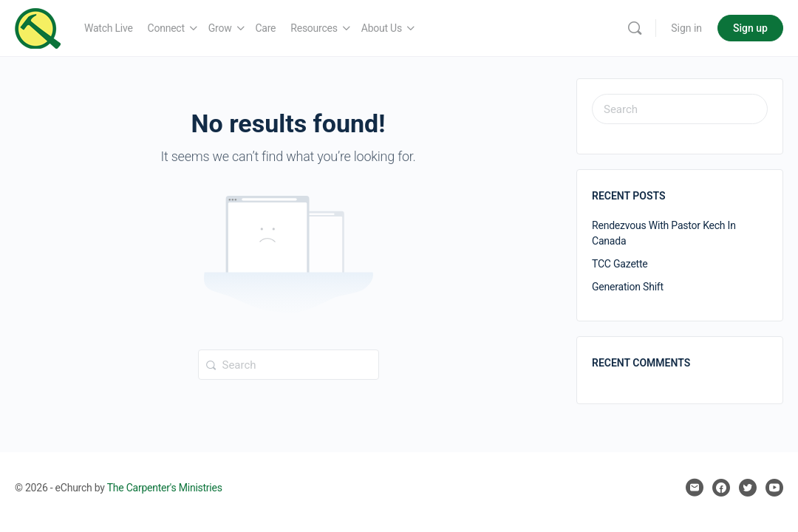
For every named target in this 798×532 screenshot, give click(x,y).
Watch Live (109, 28)
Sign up (750, 28)
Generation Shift (628, 287)
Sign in (686, 28)
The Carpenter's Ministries (165, 488)
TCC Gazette (620, 264)
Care (266, 28)
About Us (382, 28)
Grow (220, 28)
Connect (166, 28)
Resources (314, 28)
